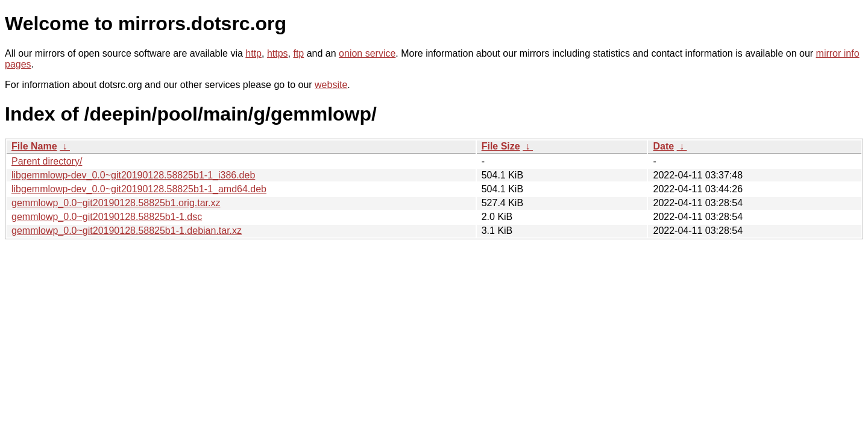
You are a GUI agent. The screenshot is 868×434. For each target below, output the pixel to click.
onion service (367, 53)
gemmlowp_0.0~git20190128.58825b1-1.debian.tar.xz (127, 231)
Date (663, 146)
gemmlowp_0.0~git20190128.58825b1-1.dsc (107, 217)
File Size (501, 146)
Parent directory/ (47, 161)
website (331, 85)
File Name (34, 146)
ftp (298, 53)
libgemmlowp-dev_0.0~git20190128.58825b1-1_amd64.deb (139, 189)
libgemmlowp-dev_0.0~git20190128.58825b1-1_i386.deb (133, 175)
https (278, 53)
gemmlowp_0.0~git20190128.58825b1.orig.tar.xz (116, 203)
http (253, 53)
